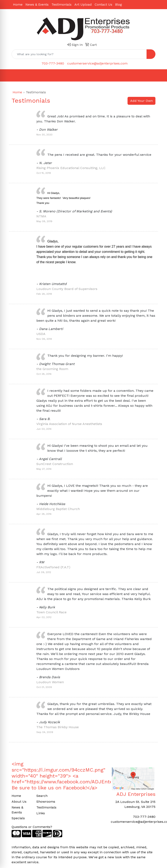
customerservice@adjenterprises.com (97, 63)
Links (41, 813)
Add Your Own (141, 101)
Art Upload (83, 4)
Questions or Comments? (32, 827)
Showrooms (46, 802)
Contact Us (103, 4)
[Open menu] (159, 75)
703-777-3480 (53, 63)
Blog (119, 4)
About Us (19, 802)
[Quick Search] (79, 54)
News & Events (37, 4)
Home (18, 4)
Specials (18, 818)
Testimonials (61, 4)
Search (42, 796)
